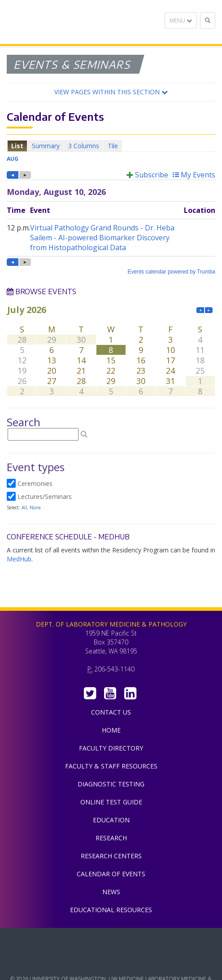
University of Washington (111, 962)
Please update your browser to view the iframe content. (111, 146)
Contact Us (111, 712)
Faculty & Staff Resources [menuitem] (111, 766)
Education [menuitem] (111, 820)
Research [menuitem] (111, 838)
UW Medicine (111, 941)
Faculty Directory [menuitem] (111, 748)
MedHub (19, 559)
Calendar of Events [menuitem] (111, 874)
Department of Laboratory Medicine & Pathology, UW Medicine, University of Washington (53, 22)
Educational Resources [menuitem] (111, 910)
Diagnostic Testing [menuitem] (111, 784)
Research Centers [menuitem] (111, 856)
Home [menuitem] (111, 730)
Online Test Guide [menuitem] (111, 802)
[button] (111, 92)
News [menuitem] (111, 892)
